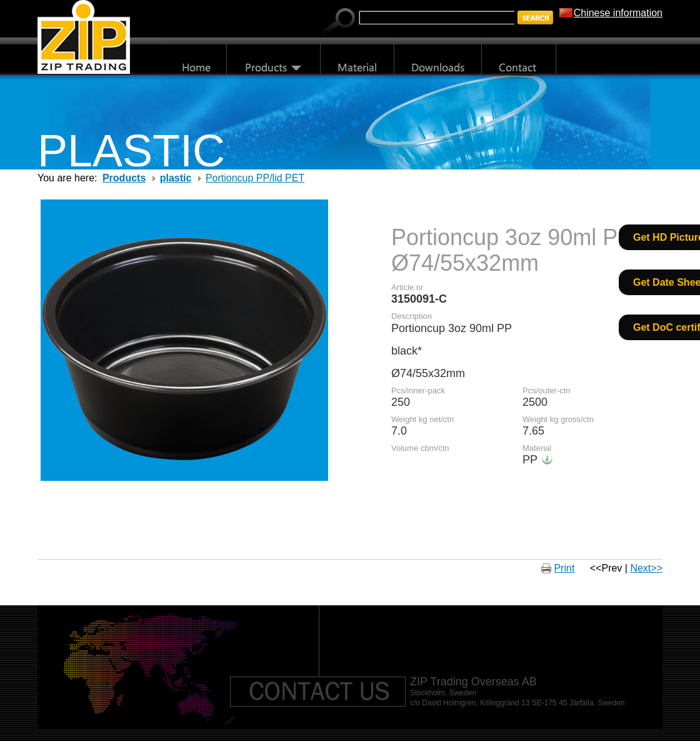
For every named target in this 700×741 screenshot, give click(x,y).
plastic (176, 178)
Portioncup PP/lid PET (255, 178)
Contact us (318, 692)
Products (124, 178)
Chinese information (618, 13)
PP (530, 460)
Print (564, 568)
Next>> (646, 568)
